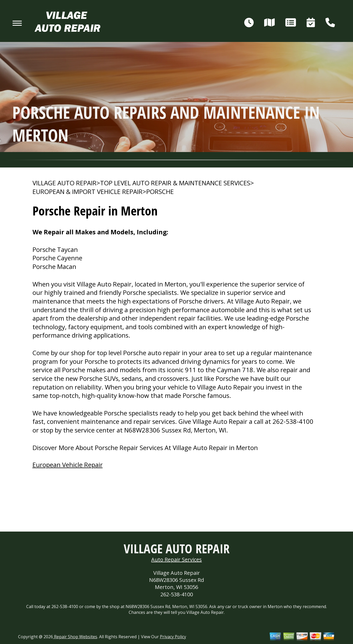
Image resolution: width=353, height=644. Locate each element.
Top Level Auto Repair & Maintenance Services (175, 183)
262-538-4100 (293, 421)
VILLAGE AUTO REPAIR (64, 183)
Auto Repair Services (177, 559)
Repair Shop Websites (75, 637)
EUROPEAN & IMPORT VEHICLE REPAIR (88, 192)
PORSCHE (160, 192)
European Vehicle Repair (68, 465)
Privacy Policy (173, 637)
